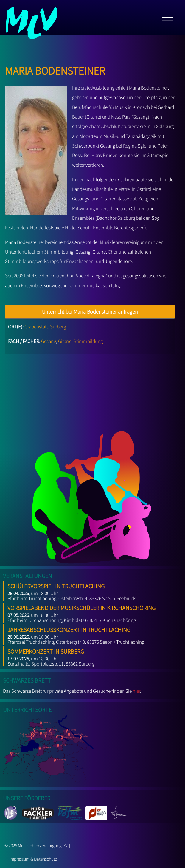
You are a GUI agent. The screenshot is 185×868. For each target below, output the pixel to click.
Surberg (58, 327)
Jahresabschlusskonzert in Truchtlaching (69, 629)
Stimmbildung (88, 341)
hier (136, 691)
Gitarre (65, 341)
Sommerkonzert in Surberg (46, 650)
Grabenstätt (36, 327)
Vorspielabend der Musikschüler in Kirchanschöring (81, 607)
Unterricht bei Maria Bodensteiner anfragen (90, 312)
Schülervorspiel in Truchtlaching (56, 585)
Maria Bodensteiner (55, 69)
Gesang (49, 341)
